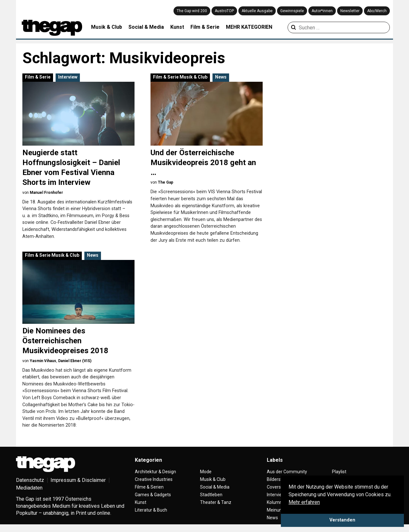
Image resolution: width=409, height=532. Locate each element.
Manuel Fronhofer (46, 193)
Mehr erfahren (304, 502)
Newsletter (350, 11)
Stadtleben (211, 495)
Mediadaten (29, 488)
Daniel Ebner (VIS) (75, 361)
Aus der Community (287, 472)
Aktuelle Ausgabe (257, 11)
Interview (68, 77)
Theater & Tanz (216, 502)
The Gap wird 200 (192, 11)
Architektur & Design (155, 472)
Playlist (339, 472)
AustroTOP (224, 11)
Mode (206, 472)
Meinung (276, 510)
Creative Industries (154, 479)
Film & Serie (205, 27)
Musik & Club (107, 27)
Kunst (177, 27)
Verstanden (342, 520)
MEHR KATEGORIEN (249, 27)
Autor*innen (322, 11)
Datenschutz (30, 480)
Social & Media (146, 27)
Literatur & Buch (151, 510)
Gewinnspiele (292, 11)
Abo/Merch (377, 11)
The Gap (166, 182)
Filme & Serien (149, 487)
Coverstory (278, 487)
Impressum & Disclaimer (78, 480)
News (221, 77)
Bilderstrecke (280, 479)
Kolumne (276, 502)
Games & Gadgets (153, 495)
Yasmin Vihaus (43, 361)
